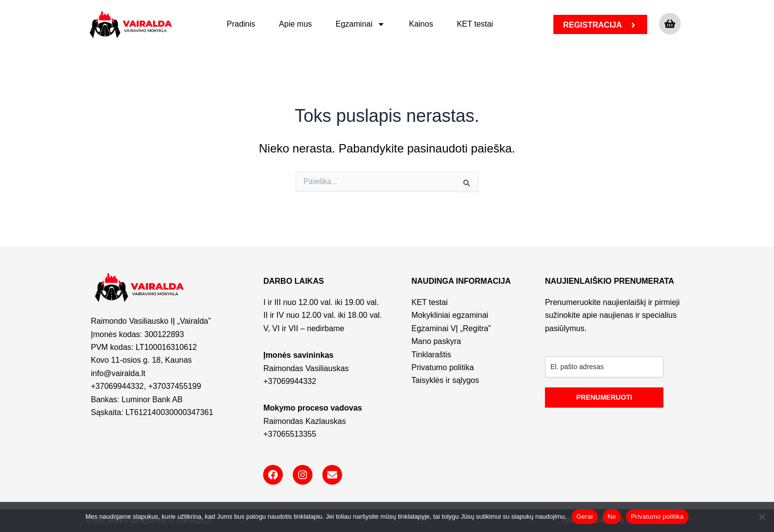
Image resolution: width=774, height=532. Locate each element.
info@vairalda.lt (118, 373)
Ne (612, 516)
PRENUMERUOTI (604, 397)
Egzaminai (361, 24)
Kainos (421, 24)
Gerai (585, 516)
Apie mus (295, 24)
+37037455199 (174, 386)
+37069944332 (117, 386)
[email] (604, 367)
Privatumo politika (657, 516)
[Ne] (762, 517)
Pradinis (241, 24)
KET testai (475, 24)
